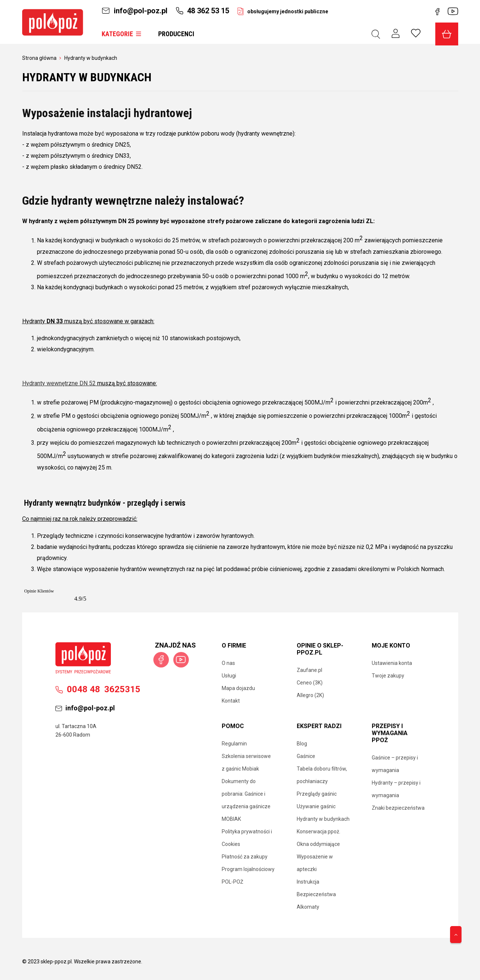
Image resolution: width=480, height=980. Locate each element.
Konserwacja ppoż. (319, 832)
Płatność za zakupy (245, 857)
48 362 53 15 (202, 11)
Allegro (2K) (310, 695)
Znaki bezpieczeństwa (398, 808)
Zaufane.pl (309, 670)
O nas (228, 663)
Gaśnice (306, 756)
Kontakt (231, 701)
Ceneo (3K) (310, 683)
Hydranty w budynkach (323, 819)
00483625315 (98, 689)
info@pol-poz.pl (135, 11)
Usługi (229, 676)
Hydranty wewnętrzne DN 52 (59, 383)
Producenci (176, 34)
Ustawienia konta (392, 663)
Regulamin (234, 744)
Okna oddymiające (318, 844)
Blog (302, 744)
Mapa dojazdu (238, 688)
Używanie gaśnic (316, 806)
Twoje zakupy (388, 676)
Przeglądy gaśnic (317, 794)
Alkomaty (308, 907)
